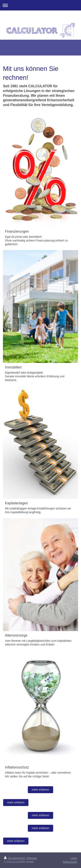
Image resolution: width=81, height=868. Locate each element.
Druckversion (15, 858)
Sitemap (32, 858)
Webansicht (70, 862)
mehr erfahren (40, 790)
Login (74, 858)
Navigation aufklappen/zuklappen (40, 5)
